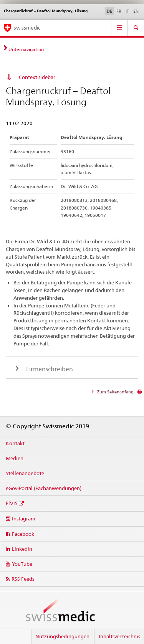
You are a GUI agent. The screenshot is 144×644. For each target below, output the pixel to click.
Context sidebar (37, 77)
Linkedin (22, 549)
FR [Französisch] (119, 11)
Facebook (23, 534)
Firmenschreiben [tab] (49, 369)
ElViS (12, 503)
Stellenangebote (25, 473)
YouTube (22, 564)
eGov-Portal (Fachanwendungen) (44, 488)
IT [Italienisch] (127, 11)
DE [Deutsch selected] (109, 11)
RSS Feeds (23, 579)
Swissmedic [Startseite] (27, 28)
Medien (15, 458)
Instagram (24, 519)
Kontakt (15, 443)
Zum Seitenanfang (115, 392)
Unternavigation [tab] (26, 49)
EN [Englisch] (136, 11)
